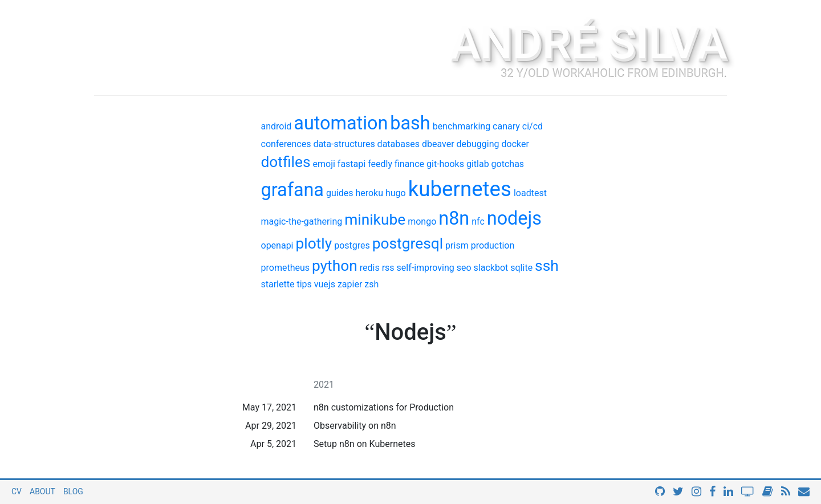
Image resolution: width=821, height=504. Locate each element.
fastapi (351, 164)
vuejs (325, 284)
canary (506, 126)
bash (410, 123)
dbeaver (438, 144)
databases (399, 144)
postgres (352, 245)
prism (457, 245)
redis (370, 268)
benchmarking (462, 126)
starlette (278, 284)
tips (304, 284)
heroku (369, 193)
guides (340, 193)
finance (409, 164)
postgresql (408, 243)
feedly (380, 164)
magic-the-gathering (302, 221)
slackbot (491, 268)
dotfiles (286, 162)
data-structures (344, 144)
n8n (454, 218)
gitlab (478, 164)
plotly (314, 243)
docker (515, 144)
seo (464, 268)
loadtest (530, 193)
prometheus (286, 268)
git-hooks (445, 164)
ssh (547, 266)
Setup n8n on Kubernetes (364, 444)
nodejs (514, 218)
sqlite (521, 268)
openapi (277, 245)
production (493, 245)
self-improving (426, 268)
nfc (478, 221)
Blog (73, 491)
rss (388, 268)
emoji (324, 164)
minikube (375, 220)
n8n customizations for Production (384, 407)
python (335, 266)
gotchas (508, 164)
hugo (396, 193)
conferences (286, 144)
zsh (371, 284)
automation (341, 123)
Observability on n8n (355, 426)
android (277, 126)
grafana (292, 190)
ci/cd (533, 126)
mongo (422, 221)
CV (17, 491)
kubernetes (460, 189)
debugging (478, 144)
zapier (350, 284)
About (42, 491)
